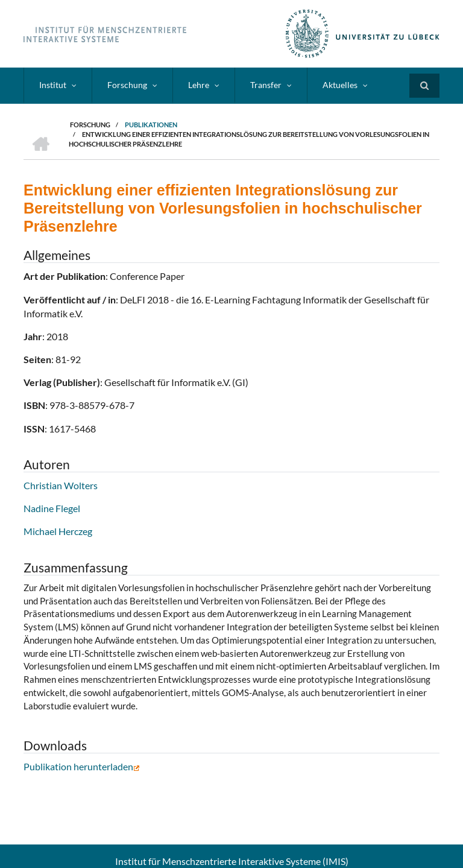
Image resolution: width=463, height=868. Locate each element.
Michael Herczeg (58, 531)
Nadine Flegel (52, 508)
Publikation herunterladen (82, 766)
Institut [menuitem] (53, 85)
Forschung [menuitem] (127, 85)
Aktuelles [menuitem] (340, 85)
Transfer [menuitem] (266, 85)
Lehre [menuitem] (199, 85)
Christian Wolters (61, 485)
